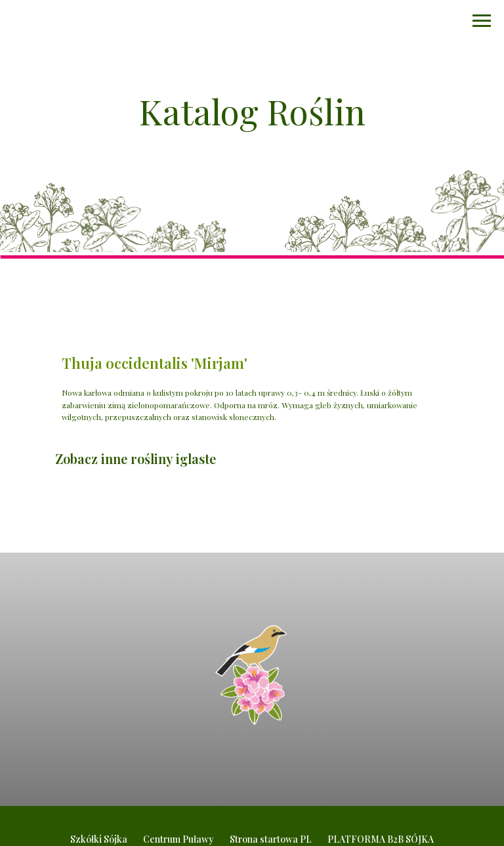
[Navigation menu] (482, 21)
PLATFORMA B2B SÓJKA (381, 839)
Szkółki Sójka (99, 839)
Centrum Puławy (178, 839)
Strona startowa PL (271, 839)
